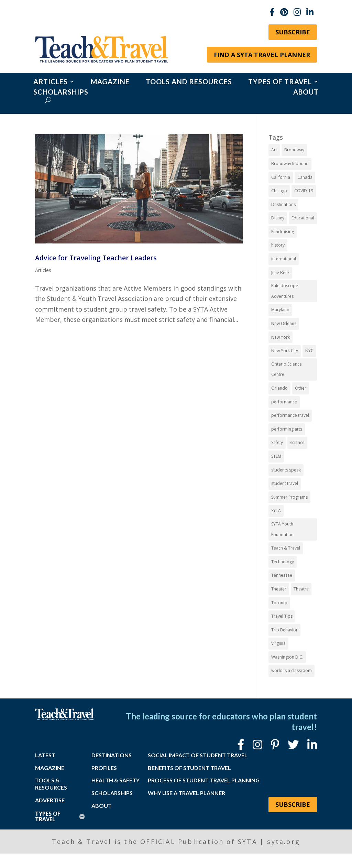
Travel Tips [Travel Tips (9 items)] (282, 616)
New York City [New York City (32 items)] (285, 351)
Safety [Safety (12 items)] (277, 442)
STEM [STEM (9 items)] (276, 456)
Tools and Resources (189, 82)
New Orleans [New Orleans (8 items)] (284, 323)
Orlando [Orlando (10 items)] (279, 388)
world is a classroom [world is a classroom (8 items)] (291, 670)
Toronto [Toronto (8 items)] (279, 603)
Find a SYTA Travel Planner (262, 55)
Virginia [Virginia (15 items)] (278, 643)
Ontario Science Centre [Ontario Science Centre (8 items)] (287, 369)
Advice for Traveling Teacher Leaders (96, 258)
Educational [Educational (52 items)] (303, 218)
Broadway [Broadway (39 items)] (294, 150)
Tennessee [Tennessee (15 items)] (282, 575)
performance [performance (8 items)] (284, 402)
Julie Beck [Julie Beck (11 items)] (280, 273)
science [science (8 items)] (297, 442)
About (306, 93)
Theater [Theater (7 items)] (279, 589)
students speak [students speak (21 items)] (286, 470)
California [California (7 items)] (281, 177)
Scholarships (61, 93)
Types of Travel (280, 82)
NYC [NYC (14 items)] (309, 351)
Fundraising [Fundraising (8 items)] (283, 232)
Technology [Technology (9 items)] (283, 562)
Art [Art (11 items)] (274, 150)
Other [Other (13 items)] (301, 388)
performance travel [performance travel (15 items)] (290, 415)
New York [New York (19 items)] (280, 337)
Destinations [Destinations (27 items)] (283, 204)
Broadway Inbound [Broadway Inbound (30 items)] (290, 164)
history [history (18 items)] (278, 245)
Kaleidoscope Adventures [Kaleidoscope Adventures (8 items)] (285, 291)
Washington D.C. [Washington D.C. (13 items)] (287, 657)
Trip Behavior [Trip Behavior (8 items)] (284, 630)
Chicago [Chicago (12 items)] (279, 191)
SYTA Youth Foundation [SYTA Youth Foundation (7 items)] (282, 529)
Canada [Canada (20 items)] (305, 177)
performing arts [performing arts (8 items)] (287, 429)
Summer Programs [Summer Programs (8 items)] (289, 497)
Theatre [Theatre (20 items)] (301, 589)
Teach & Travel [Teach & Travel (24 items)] (286, 548)
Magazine (110, 82)
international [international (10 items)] (284, 259)
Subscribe (293, 32)
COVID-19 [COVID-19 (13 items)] (304, 191)
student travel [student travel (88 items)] (285, 483)
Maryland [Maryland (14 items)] (280, 310)
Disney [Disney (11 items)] (278, 218)
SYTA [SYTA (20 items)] (276, 511)
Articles (51, 82)
